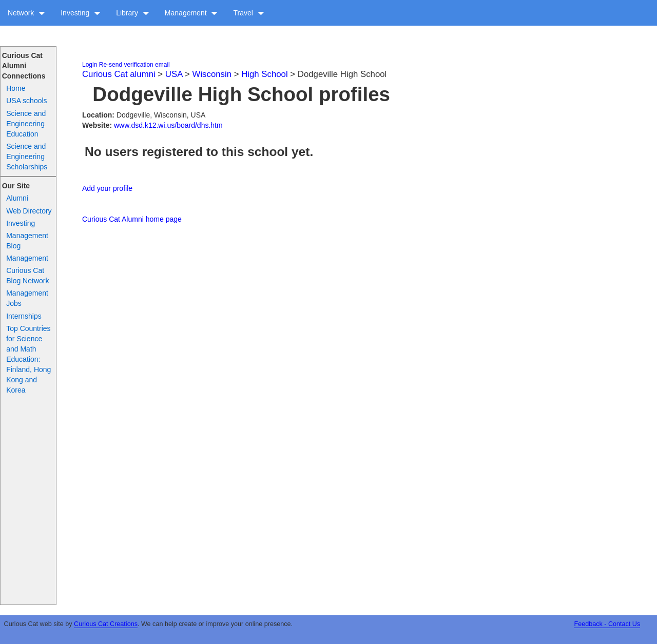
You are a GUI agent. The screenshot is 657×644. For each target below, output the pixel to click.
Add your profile (107, 188)
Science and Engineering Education (26, 124)
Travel (248, 13)
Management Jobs (27, 298)
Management (191, 13)
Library (133, 13)
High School (265, 74)
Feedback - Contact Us (607, 624)
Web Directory (29, 211)
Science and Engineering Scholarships (27, 157)
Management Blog (27, 241)
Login (90, 65)
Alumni (17, 198)
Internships (24, 316)
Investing (81, 13)
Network (26, 13)
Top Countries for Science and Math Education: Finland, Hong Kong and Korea (28, 359)
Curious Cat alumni (119, 74)
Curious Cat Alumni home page (132, 219)
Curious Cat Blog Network (27, 276)
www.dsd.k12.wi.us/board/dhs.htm (168, 125)
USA (174, 74)
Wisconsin (212, 74)
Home (16, 88)
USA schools (26, 101)
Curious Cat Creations (106, 624)
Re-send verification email (134, 65)
